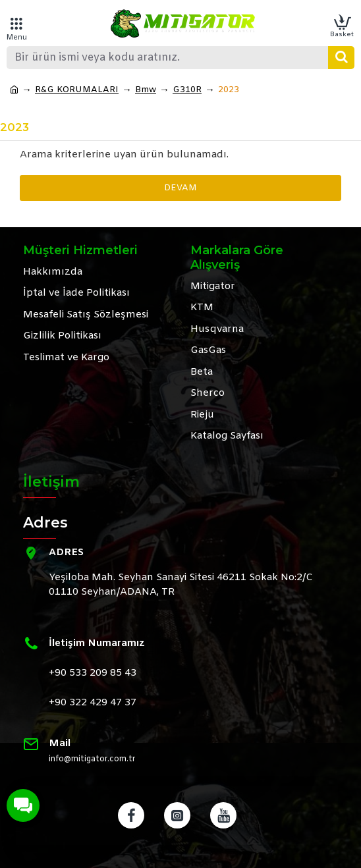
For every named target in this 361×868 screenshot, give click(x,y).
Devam (180, 188)
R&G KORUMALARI (77, 90)
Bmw (146, 90)
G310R (187, 90)
